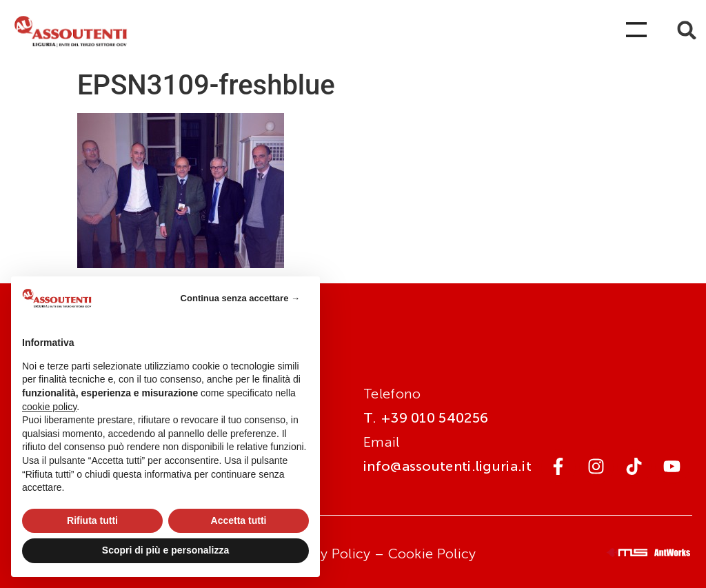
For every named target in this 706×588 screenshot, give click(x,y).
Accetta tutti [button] (239, 520)
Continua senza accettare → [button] (240, 298)
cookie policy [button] (49, 407)
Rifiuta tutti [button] (92, 520)
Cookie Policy (432, 554)
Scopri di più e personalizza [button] (165, 550)
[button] (687, 30)
